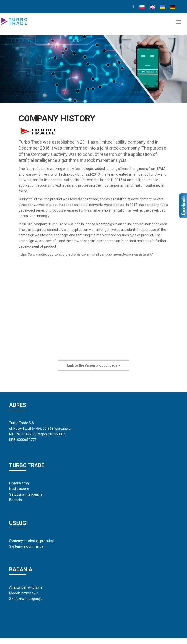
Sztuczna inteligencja (26, 494)
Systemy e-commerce (26, 546)
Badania (16, 500)
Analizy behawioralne (26, 587)
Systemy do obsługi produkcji (32, 541)
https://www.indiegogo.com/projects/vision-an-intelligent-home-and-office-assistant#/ (86, 254)
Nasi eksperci (19, 489)
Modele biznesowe (24, 593)
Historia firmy (19, 483)
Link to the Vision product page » (93, 365)
